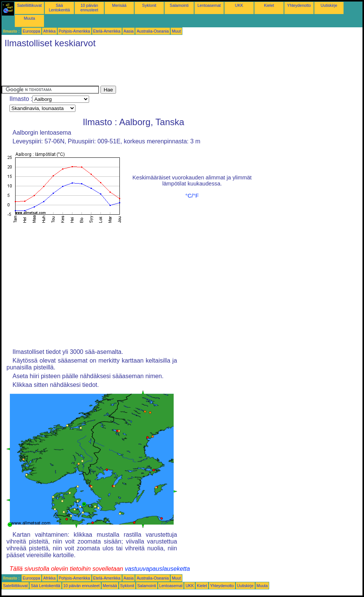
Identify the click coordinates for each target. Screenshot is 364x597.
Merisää (119, 5)
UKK (239, 5)
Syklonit (149, 5)
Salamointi (179, 5)
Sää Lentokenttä (60, 8)
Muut (176, 31)
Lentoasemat (209, 5)
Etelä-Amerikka (107, 31)
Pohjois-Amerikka (75, 31)
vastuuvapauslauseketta (157, 569)
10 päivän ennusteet (89, 8)
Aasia (129, 31)
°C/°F (192, 196)
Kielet (269, 5)
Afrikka (49, 31)
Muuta (30, 18)
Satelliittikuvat (29, 5)
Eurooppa (31, 31)
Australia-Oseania (153, 31)
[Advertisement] (140, 69)
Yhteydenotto (299, 5)
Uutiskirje (329, 5)
